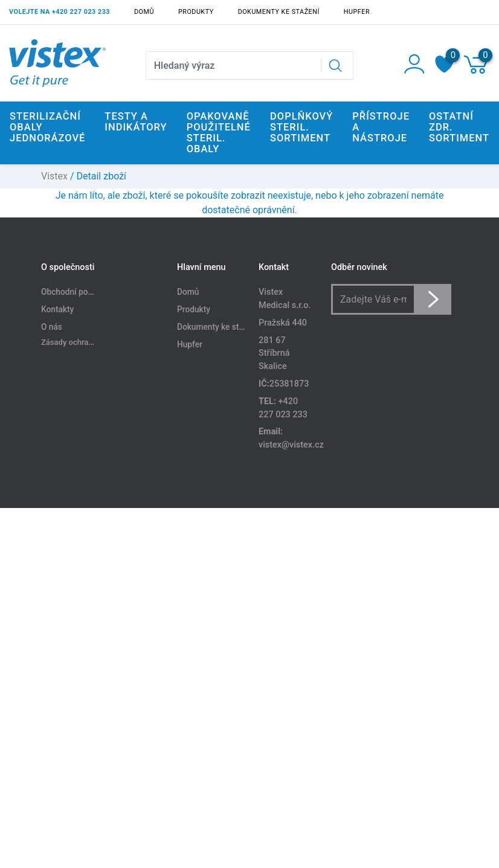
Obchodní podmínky (78, 292)
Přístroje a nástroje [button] (381, 127)
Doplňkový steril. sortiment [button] (301, 127)
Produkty (196, 12)
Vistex (54, 176)
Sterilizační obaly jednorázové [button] (47, 127)
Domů (144, 12)
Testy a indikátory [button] (136, 122)
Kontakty (57, 309)
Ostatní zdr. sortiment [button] (459, 127)
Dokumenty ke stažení (279, 12)
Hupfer (357, 12)
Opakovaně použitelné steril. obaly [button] (219, 133)
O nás (52, 327)
